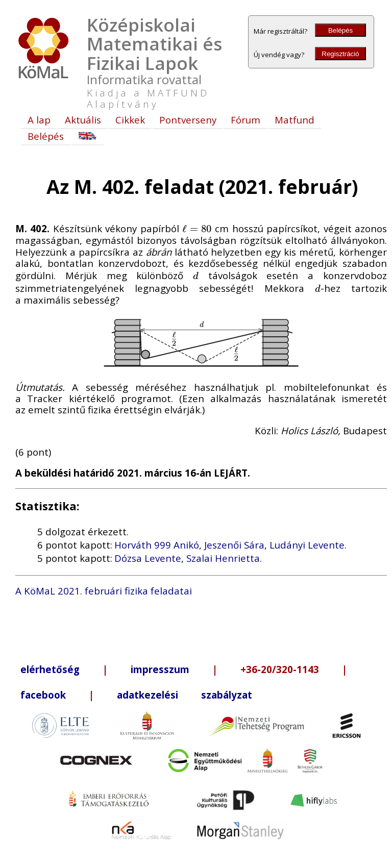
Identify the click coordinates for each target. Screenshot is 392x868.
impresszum (160, 669)
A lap (39, 120)
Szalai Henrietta (223, 558)
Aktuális (83, 120)
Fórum (246, 120)
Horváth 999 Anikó (157, 545)
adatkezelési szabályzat (185, 695)
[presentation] (197, 228)
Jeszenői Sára (234, 545)
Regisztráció (340, 54)
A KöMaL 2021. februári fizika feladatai (104, 591)
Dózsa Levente (148, 558)
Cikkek (130, 120)
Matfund (295, 120)
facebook (43, 695)
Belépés (340, 30)
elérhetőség (50, 669)
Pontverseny (188, 120)
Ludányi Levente (307, 545)
